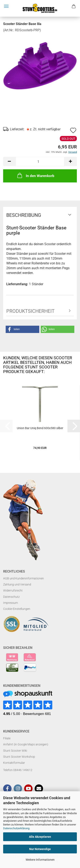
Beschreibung (24, 215)
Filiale (7, 738)
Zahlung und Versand (17, 584)
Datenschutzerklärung (16, 828)
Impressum (10, 603)
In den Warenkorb (35, 175)
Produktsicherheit (30, 311)
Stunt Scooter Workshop (19, 757)
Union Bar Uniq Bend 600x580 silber (40, 428)
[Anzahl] (40, 161)
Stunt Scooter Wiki (15, 751)
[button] (9, 161)
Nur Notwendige (40, 849)
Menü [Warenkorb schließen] (6, 6)
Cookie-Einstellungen (17, 609)
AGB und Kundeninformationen (24, 578)
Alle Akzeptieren (40, 837)
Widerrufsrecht (13, 590)
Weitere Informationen (40, 860)
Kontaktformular (14, 763)
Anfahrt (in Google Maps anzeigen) (26, 744)
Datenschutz (11, 597)
